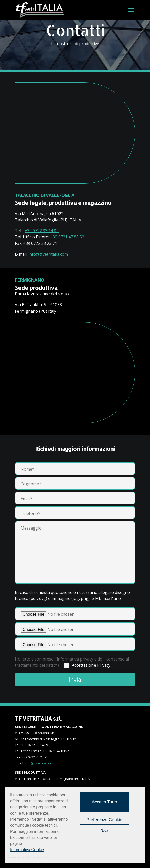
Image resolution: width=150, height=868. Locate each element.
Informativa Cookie (27, 850)
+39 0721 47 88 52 (67, 237)
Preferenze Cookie (105, 820)
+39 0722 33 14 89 (42, 231)
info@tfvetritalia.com (48, 254)
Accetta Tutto (104, 802)
